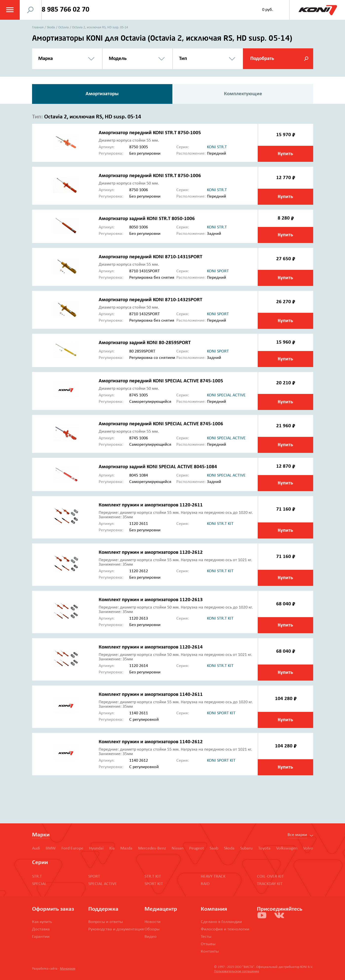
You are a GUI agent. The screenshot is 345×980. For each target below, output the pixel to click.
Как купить (42, 922)
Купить (285, 154)
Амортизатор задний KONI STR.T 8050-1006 (147, 219)
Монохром (68, 969)
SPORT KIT (154, 884)
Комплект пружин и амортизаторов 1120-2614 (151, 647)
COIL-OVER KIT (270, 877)
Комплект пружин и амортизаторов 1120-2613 (151, 600)
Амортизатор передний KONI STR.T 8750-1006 (150, 176)
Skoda (51, 28)
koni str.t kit (220, 524)
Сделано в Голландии (221, 922)
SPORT (94, 877)
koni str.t (217, 147)
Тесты (206, 937)
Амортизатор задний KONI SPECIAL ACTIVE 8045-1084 (158, 467)
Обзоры (152, 929)
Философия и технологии (225, 929)
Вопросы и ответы (106, 922)
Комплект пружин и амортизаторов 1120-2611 (151, 505)
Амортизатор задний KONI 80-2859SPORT (145, 343)
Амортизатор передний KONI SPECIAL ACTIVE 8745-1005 (161, 381)
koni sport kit (221, 713)
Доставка (41, 929)
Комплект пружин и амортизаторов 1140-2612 (151, 742)
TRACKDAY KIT (270, 884)
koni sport (218, 271)
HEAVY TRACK (213, 877)
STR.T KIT (153, 877)
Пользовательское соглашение (237, 971)
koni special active (226, 395)
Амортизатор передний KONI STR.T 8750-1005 (150, 133)
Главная (38, 28)
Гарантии (41, 937)
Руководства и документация (116, 929)
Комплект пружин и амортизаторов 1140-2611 (151, 694)
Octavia (64, 28)
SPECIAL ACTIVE (103, 884)
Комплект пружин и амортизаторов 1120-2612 (151, 552)
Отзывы (208, 944)
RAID (205, 884)
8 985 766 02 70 (66, 10)
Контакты (210, 952)
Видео (151, 937)
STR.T (37, 877)
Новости (153, 922)
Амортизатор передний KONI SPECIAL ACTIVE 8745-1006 (161, 424)
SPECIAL (39, 884)
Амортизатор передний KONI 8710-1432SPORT (150, 300)
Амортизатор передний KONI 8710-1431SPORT (150, 257)
